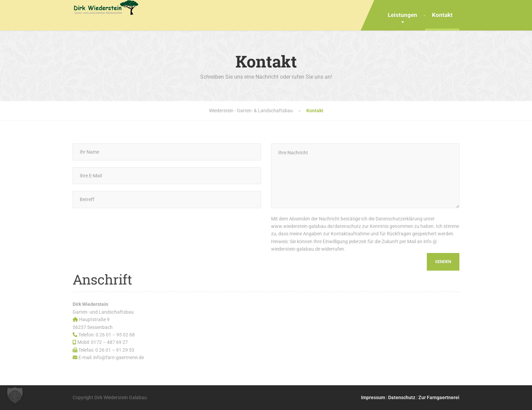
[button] (15, 395)
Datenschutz (402, 397)
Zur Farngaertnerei (439, 397)
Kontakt (442, 15)
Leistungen (403, 15)
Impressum (373, 397)
